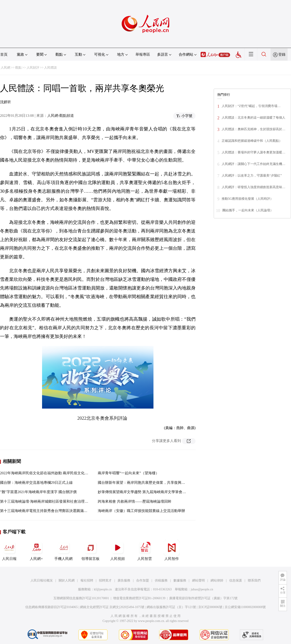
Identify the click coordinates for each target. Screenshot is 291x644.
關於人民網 (67, 580)
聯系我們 (254, 580)
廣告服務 (124, 580)
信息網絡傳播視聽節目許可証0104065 (51, 607)
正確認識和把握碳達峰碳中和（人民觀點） (252, 141)
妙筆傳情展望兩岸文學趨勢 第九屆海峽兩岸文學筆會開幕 (144, 492)
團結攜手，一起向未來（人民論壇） (248, 210)
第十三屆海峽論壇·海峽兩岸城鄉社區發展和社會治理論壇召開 (50, 501)
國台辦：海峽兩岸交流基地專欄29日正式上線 (36, 483)
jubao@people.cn (202, 589)
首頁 (4, 54)
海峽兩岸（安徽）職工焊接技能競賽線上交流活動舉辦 (141, 511)
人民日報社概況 (42, 580)
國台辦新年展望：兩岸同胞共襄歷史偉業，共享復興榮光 (143, 483)
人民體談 (50, 68)
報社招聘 (87, 580)
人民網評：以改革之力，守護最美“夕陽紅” (252, 176)
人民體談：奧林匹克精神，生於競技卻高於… (253, 129)
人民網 (5, 68)
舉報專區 (143, 54)
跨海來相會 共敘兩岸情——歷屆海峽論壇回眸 (135, 501)
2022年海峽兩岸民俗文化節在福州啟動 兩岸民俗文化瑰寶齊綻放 (51, 473)
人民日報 (9, 550)
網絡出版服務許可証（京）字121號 (171, 607)
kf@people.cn (103, 589)
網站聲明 (198, 580)
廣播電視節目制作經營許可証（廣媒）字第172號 (203, 598)
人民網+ (36, 550)
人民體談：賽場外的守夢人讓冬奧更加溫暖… (253, 152)
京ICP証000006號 (210, 607)
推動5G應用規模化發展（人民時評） (247, 199)
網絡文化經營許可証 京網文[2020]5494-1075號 (112, 607)
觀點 (18, 68)
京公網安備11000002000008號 (245, 607)
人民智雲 (145, 550)
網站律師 (217, 580)
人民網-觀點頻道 (61, 116)
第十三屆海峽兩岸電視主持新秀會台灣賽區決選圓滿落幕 (45, 511)
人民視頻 (118, 550)
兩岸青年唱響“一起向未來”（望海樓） (128, 473)
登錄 (282, 54)
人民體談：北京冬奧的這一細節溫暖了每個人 (253, 118)
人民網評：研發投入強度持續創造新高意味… (253, 187)
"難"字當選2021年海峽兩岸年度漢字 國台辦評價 (38, 492)
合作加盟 (143, 580)
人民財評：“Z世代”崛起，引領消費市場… (251, 106)
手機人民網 (63, 550)
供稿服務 (161, 580)
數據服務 (180, 580)
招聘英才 (105, 580)
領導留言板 (90, 550)
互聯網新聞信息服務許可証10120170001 (81, 598)
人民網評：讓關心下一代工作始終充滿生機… (253, 164)
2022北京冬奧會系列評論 (102, 418)
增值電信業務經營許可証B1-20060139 (139, 598)
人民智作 (172, 550)
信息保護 (236, 580)
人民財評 (33, 68)
